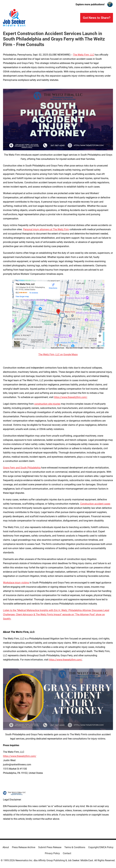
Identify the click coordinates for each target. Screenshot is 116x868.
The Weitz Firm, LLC (84, 55)
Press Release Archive (24, 847)
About (6, 847)
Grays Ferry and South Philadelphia (22, 468)
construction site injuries (47, 404)
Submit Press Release (50, 847)
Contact (67, 853)
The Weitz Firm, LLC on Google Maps (58, 354)
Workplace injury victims (16, 583)
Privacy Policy (52, 853)
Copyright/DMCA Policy (101, 847)
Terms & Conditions (75, 847)
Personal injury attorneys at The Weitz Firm (46, 229)
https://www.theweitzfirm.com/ (71, 397)
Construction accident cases (95, 504)
